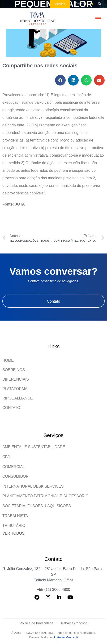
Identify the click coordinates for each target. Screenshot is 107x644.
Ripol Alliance (17, 398)
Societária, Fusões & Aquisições (37, 506)
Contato (11, 408)
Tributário (14, 526)
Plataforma (15, 389)
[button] (100, 4)
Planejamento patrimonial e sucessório (45, 496)
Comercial (14, 467)
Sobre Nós (14, 370)
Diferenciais (16, 379)
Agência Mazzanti (66, 637)
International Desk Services (33, 486)
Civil (7, 457)
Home (8, 360)
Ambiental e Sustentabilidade (34, 447)
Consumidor (15, 476)
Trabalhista (15, 516)
